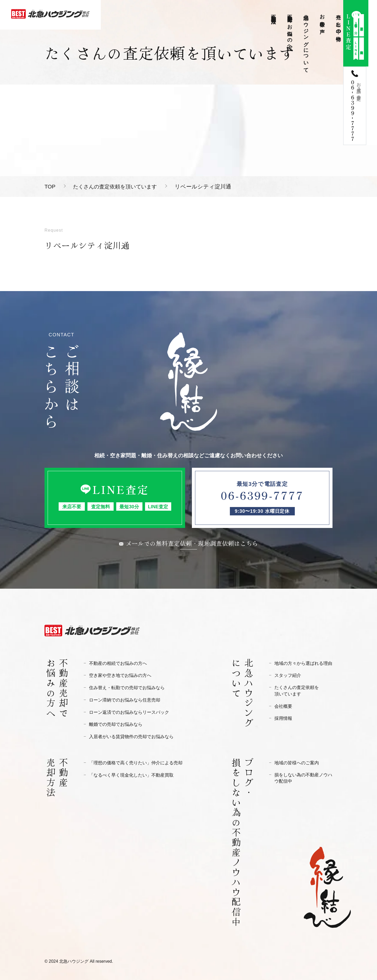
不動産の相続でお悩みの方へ (118, 663)
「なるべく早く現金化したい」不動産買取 (131, 774)
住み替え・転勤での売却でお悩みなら (127, 687)
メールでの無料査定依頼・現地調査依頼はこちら (192, 543)
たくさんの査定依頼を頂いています (119, 186)
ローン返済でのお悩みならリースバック (129, 712)
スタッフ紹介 (288, 675)
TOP (50, 186)
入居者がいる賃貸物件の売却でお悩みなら (131, 736)
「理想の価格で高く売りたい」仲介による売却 (136, 762)
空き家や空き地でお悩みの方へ (120, 675)
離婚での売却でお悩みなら (116, 724)
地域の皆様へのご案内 (297, 762)
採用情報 (283, 718)
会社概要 (283, 706)
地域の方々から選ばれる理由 (303, 663)
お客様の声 (322, 18)
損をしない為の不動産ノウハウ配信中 (303, 777)
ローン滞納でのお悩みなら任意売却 (125, 700)
